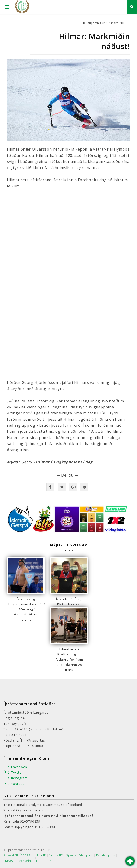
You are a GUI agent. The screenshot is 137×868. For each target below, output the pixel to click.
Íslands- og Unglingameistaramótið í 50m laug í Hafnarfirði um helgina (26, 609)
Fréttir (46, 861)
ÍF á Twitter (13, 772)
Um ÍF (41, 855)
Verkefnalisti (29, 861)
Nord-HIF (56, 855)
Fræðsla (10, 861)
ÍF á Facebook (15, 767)
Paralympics (105, 855)
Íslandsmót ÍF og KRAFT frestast (69, 602)
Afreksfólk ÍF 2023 (17, 855)
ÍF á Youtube (14, 784)
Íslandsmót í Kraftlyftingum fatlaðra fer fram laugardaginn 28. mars (69, 659)
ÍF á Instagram (16, 778)
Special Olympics (79, 855)
